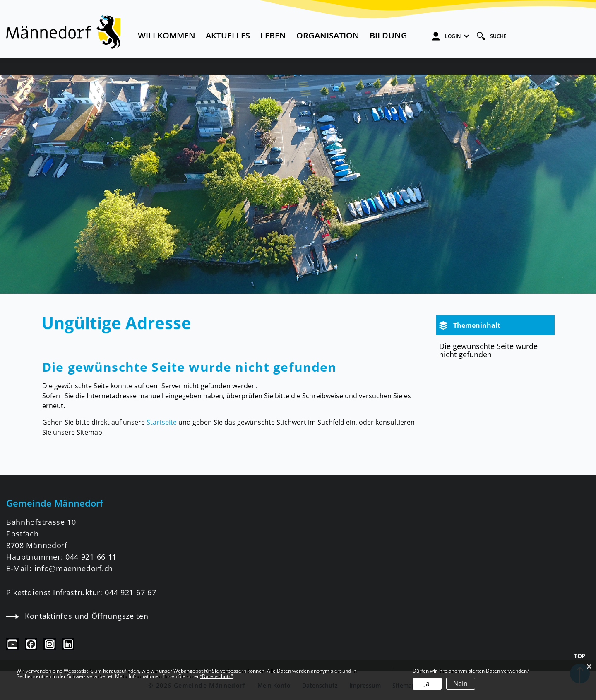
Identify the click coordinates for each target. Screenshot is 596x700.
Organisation (328, 35)
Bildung (388, 35)
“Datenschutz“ (216, 676)
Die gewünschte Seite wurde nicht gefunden (488, 350)
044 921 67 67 (130, 592)
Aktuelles (228, 35)
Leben (273, 35)
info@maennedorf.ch (74, 568)
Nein (460, 683)
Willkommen (167, 35)
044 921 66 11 (91, 557)
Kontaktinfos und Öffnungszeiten (77, 616)
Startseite (162, 422)
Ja (427, 683)
